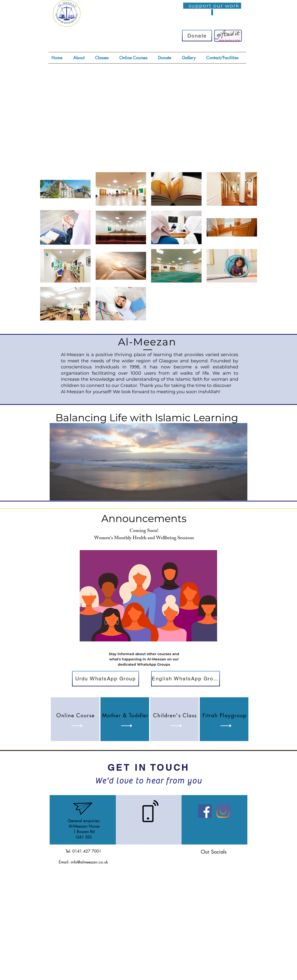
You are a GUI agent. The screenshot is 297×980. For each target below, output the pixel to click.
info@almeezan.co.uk (89, 862)
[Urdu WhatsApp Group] (106, 679)
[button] (104, 58)
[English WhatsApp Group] (186, 679)
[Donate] (197, 36)
